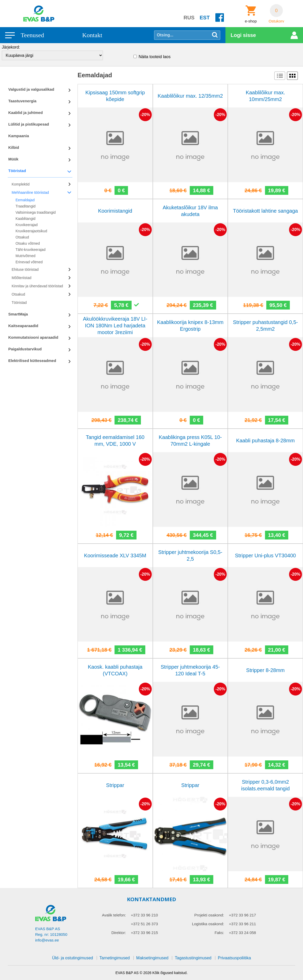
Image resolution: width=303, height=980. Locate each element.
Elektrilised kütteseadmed (32, 361)
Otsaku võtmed (28, 243)
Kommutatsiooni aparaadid (33, 337)
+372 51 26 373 (144, 924)
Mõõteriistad (21, 278)
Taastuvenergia (22, 101)
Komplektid (21, 184)
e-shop (251, 21)
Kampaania (19, 136)
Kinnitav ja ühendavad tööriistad (37, 286)
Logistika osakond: (208, 924)
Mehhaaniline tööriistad (30, 192)
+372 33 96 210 (144, 915)
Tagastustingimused (193, 958)
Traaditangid (25, 206)
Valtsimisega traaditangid (36, 212)
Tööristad (17, 171)
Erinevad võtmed (29, 262)
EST (205, 18)
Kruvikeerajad (27, 225)
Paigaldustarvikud (25, 349)
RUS (189, 18)
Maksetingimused (152, 958)
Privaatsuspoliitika (234, 958)
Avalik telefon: (114, 915)
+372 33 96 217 (243, 915)
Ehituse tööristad (25, 269)
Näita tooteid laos (155, 57)
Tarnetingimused (115, 958)
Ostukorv (276, 21)
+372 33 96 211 (243, 924)
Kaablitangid (25, 219)
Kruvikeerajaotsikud (31, 231)
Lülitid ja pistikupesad (29, 124)
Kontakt (92, 35)
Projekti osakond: (209, 915)
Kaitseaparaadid (23, 326)
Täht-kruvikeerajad (31, 250)
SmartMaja (18, 314)
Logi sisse (243, 35)
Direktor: (119, 933)
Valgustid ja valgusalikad (31, 89)
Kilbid (14, 147)
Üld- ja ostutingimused (72, 958)
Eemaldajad (25, 200)
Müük (13, 159)
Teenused (32, 35)
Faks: (219, 933)
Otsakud (22, 237)
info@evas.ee (47, 940)
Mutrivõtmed (25, 256)
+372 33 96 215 (144, 933)
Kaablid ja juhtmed (25, 113)
